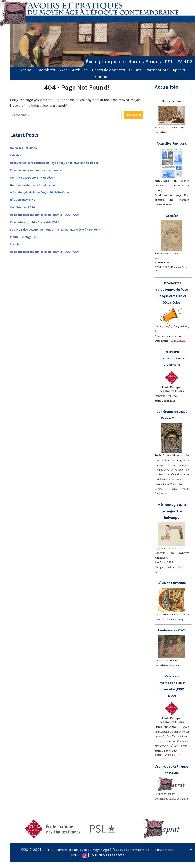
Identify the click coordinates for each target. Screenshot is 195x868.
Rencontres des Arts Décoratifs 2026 (41, 220)
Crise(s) (17, 154)
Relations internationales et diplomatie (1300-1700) (54, 213)
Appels (179, 70)
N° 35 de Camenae (26, 198)
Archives (80, 70)
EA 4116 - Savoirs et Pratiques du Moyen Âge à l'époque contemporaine (107, 856)
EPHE (88, 862)
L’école (16, 243)
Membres (46, 70)
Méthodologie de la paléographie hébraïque (47, 191)
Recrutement (69, 862)
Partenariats (157, 70)
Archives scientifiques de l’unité (172, 773)
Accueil (27, 70)
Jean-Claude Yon (166, 181)
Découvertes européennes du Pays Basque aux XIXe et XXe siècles (65, 161)
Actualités (167, 87)
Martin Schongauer (26, 235)
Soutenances (172, 101)
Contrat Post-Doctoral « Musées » (38, 176)
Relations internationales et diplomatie (43, 168)
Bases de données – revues (117, 70)
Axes (64, 70)
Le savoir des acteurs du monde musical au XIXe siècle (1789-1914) (66, 228)
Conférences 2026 (25, 205)
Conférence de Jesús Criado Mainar (40, 183)
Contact (103, 77)
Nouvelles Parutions (27, 146)
